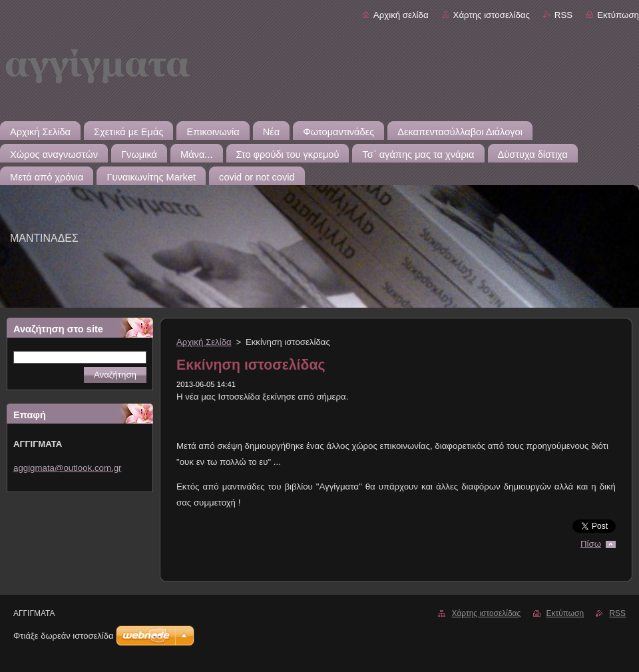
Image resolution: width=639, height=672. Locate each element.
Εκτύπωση (618, 15)
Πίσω (591, 544)
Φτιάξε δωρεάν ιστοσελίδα (63, 636)
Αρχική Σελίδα (204, 342)
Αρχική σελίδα (401, 15)
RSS (563, 15)
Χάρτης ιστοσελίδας (492, 15)
